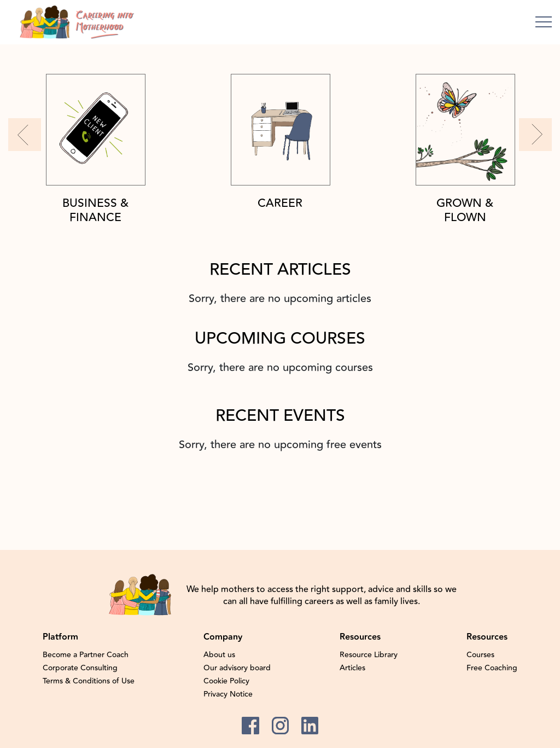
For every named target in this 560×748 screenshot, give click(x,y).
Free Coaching (492, 668)
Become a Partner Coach (86, 655)
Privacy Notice (228, 694)
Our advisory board (237, 668)
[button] (25, 135)
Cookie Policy (226, 681)
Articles (352, 668)
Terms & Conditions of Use (89, 681)
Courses (480, 655)
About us (219, 655)
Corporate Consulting (80, 668)
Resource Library (369, 655)
